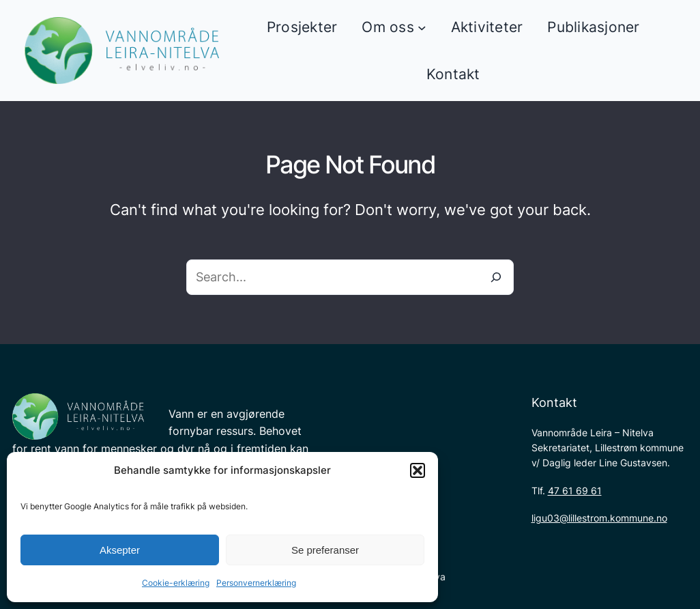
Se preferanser (325, 550)
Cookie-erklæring (176, 583)
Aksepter (120, 550)
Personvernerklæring (256, 583)
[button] (418, 470)
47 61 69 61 (575, 491)
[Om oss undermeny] (422, 27)
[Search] (496, 277)
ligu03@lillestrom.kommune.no (599, 518)
